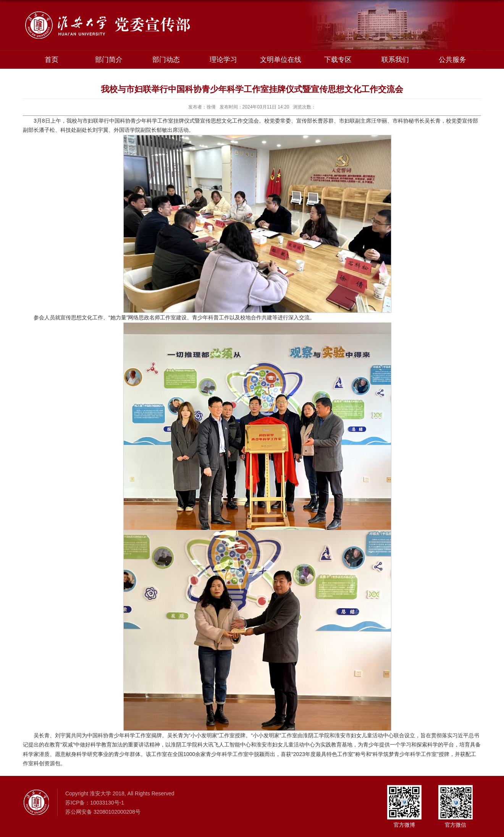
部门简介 (109, 60)
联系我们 (395, 60)
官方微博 (404, 825)
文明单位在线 (281, 60)
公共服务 (452, 60)
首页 (52, 60)
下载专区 (338, 60)
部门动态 (166, 60)
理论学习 (223, 60)
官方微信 (456, 825)
